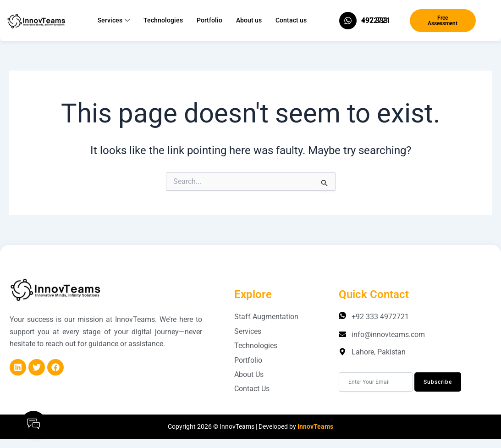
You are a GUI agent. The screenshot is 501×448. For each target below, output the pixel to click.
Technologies (163, 20)
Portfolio (209, 20)
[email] (376, 382)
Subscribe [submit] (438, 382)
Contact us (291, 20)
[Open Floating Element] (33, 424)
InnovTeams (315, 426)
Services (114, 21)
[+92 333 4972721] (348, 21)
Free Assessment (443, 21)
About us (249, 20)
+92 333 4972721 (376, 20)
